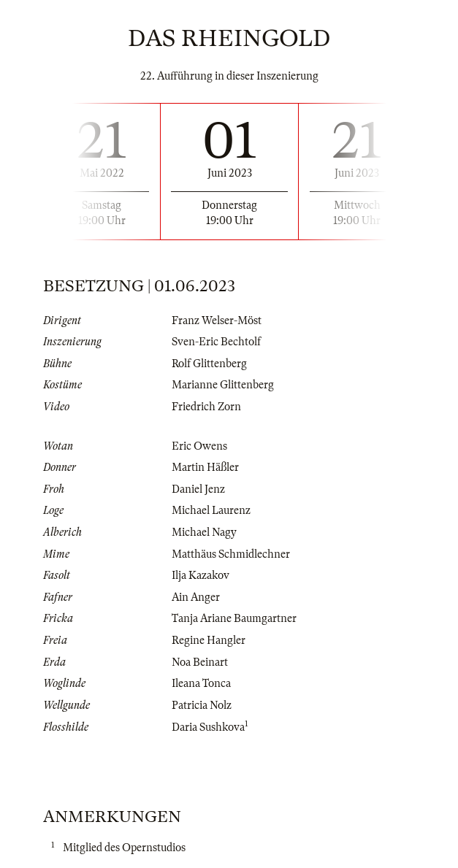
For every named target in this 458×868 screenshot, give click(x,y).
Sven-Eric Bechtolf (216, 342)
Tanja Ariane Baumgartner (234, 618)
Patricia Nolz (202, 705)
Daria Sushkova (208, 727)
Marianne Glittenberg (223, 385)
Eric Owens (199, 446)
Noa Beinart (200, 662)
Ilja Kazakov (201, 575)
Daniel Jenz (198, 489)
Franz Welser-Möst (217, 320)
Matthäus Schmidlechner (231, 554)
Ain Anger (196, 597)
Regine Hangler (209, 640)
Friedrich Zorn (206, 407)
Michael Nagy (204, 532)
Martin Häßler (205, 467)
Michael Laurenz (211, 510)
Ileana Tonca (201, 683)
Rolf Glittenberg (209, 364)
